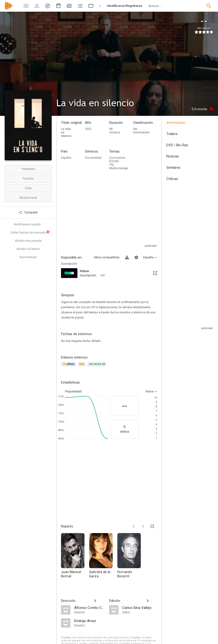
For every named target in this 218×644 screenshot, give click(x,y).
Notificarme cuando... (28, 224)
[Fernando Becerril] (129, 558)
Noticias (173, 156)
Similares (173, 168)
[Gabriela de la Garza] (103, 558)
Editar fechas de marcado (30, 232)
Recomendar (28, 257)
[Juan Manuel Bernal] (75, 558)
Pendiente (28, 169)
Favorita (28, 178)
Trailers (172, 134)
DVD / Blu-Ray (177, 145)
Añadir (96, 341)
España (66, 158)
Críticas (172, 179)
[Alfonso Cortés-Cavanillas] (89, 607)
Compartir (28, 212)
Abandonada (28, 198)
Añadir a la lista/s (28, 249)
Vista (28, 188)
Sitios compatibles (107, 257)
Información (176, 123)
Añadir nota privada (28, 241)
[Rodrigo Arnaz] (89, 621)
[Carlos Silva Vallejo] (140, 607)
